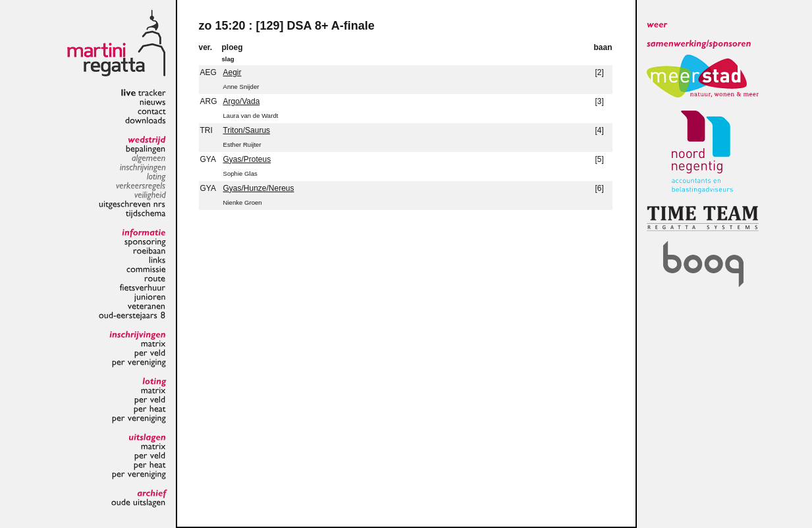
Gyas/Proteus (247, 159)
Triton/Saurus (247, 130)
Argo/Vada (242, 101)
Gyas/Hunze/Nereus (259, 188)
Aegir (232, 72)
